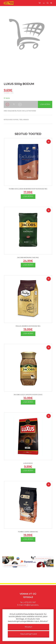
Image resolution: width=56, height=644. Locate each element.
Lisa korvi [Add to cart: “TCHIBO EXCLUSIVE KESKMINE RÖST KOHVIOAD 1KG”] (28, 196)
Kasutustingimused (29, 634)
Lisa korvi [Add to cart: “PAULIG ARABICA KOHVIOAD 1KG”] (28, 333)
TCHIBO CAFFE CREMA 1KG (28, 532)
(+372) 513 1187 (30, 602)
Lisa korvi (45, 104)
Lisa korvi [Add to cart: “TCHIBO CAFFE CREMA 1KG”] (28, 539)
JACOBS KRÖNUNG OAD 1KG (28, 257)
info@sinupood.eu (31, 605)
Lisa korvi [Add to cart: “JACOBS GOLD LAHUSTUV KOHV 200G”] (28, 402)
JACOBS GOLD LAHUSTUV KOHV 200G (28, 395)
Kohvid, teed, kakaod (21, 120)
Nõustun (28, 627)
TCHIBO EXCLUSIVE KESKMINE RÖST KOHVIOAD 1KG (28, 189)
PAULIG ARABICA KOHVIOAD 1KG (28, 326)
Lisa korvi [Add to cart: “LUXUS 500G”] (28, 471)
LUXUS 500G (28, 463)
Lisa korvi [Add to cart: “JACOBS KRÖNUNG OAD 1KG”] (28, 265)
